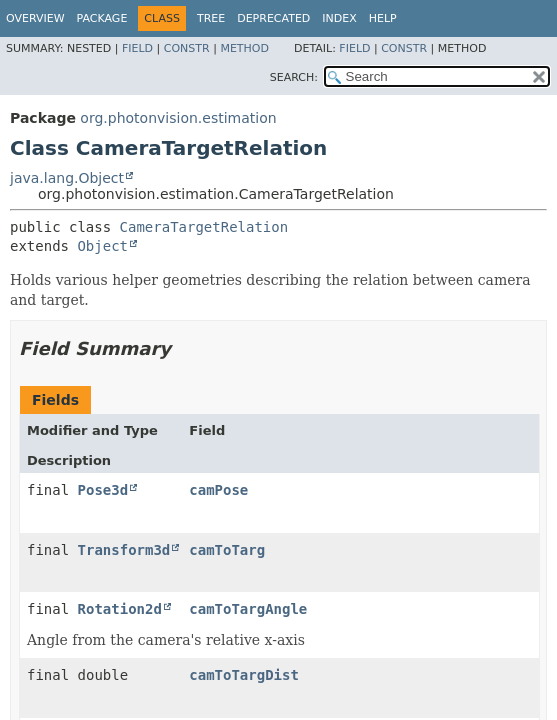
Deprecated (273, 18)
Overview (35, 18)
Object (102, 246)
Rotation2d (120, 609)
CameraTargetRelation (204, 227)
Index (339, 18)
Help (383, 18)
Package (102, 18)
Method (244, 48)
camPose (218, 490)
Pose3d (103, 490)
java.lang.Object (67, 178)
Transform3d (124, 550)
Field (137, 48)
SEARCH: (294, 77)
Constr (187, 48)
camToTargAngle (248, 609)
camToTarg (227, 550)
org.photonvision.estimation (178, 118)
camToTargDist (244, 675)
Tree (211, 18)
